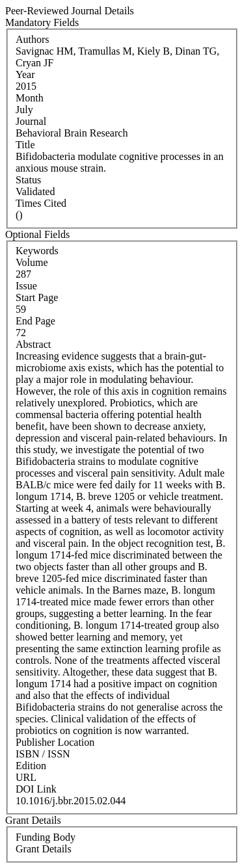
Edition (31, 766)
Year (25, 74)
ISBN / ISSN (43, 754)
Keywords (37, 251)
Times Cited (41, 203)
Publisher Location (55, 742)
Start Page (37, 297)
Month (30, 98)
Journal (31, 121)
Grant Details (44, 849)
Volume (32, 262)
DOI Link (36, 789)
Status (28, 180)
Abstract (33, 344)
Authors (33, 39)
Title (25, 145)
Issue (26, 286)
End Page (35, 321)
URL (26, 777)
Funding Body (46, 837)
